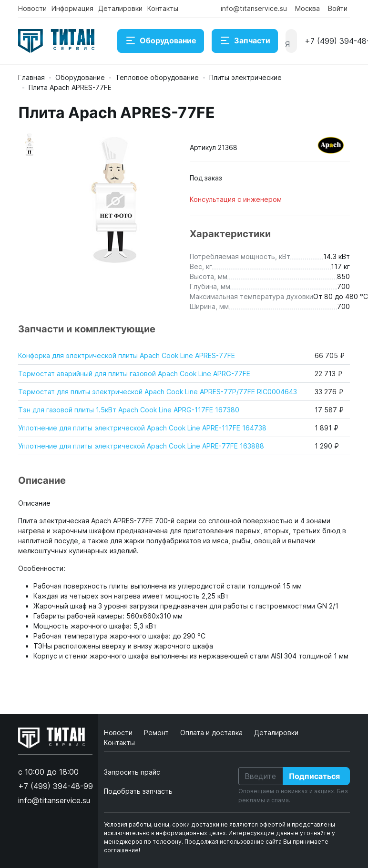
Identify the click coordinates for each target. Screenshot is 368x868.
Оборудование (161, 41)
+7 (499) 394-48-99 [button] (56, 786)
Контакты (163, 8)
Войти (338, 8)
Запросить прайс (132, 772)
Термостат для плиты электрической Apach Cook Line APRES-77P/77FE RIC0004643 (158, 392)
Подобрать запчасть (138, 791)
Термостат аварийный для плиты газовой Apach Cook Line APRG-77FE (134, 374)
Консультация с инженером (236, 199)
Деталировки (120, 8)
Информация (72, 8)
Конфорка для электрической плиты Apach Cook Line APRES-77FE (127, 355)
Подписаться (314, 776)
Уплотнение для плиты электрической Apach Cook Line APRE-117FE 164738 (142, 428)
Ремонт (157, 733)
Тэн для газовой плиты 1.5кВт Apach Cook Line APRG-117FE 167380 (129, 410)
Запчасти (245, 41)
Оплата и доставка (212, 733)
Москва (307, 8)
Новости (32, 8)
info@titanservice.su (254, 8)
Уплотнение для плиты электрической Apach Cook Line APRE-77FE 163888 (141, 446)
